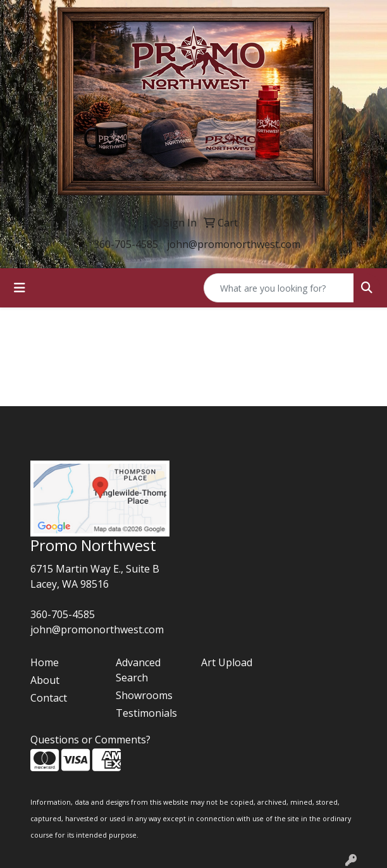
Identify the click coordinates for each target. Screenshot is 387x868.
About (45, 680)
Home (45, 662)
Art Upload (227, 662)
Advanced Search (138, 670)
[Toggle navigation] (20, 288)
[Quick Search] (279, 288)
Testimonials (146, 713)
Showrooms (144, 695)
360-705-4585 (126, 244)
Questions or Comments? (90, 740)
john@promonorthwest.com (234, 244)
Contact (49, 698)
